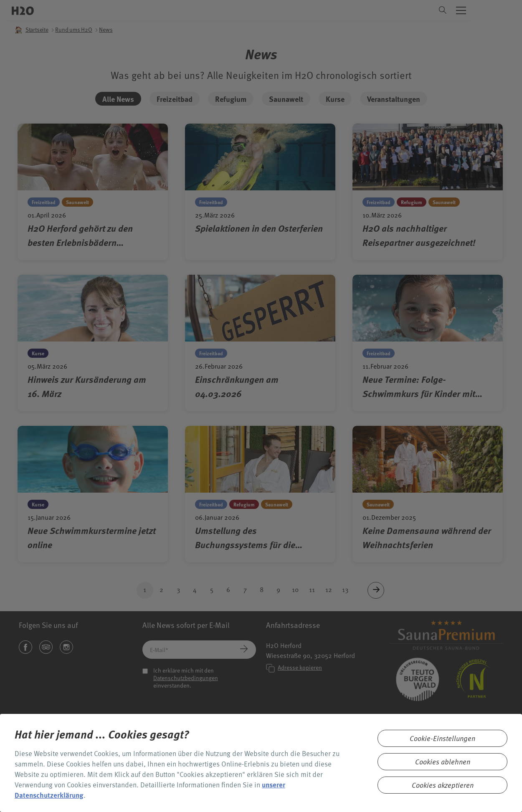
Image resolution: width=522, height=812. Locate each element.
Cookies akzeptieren (443, 785)
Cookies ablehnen (443, 762)
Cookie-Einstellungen (442, 738)
